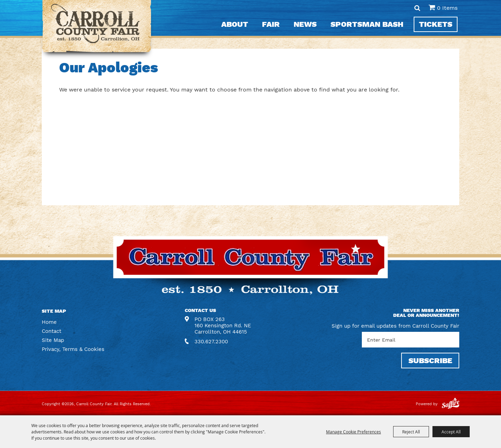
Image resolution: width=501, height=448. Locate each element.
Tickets (436, 24)
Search (417, 8)
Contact (51, 331)
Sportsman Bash (367, 24)
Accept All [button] (451, 432)
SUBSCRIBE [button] (430, 361)
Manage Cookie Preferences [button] (353, 432)
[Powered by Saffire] (451, 404)
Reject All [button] (411, 432)
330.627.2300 (211, 342)
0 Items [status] (447, 8)
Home (49, 322)
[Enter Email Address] (411, 340)
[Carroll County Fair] (97, 30)
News (305, 24)
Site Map (53, 340)
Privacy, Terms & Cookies (73, 349)
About (235, 24)
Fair (271, 24)
